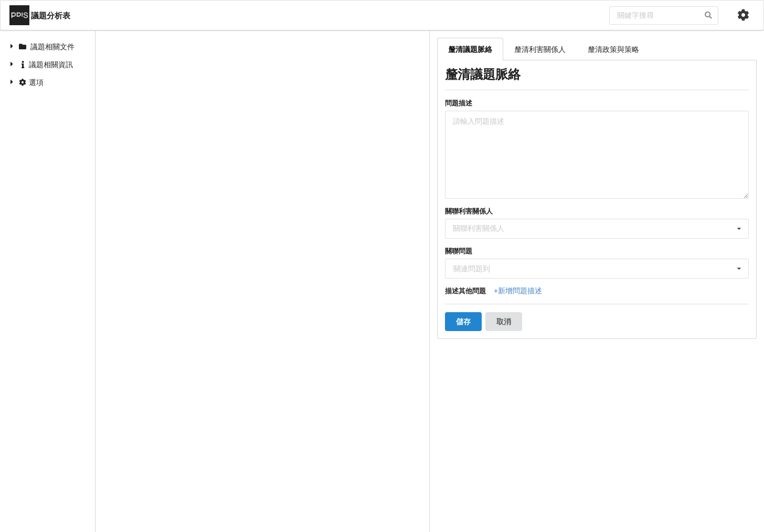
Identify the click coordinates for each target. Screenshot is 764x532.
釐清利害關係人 (540, 49)
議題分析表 (40, 15)
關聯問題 (459, 251)
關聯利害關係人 (469, 211)
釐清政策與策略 (613, 49)
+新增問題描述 (518, 291)
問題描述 (459, 103)
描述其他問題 (465, 291)
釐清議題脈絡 (470, 49)
